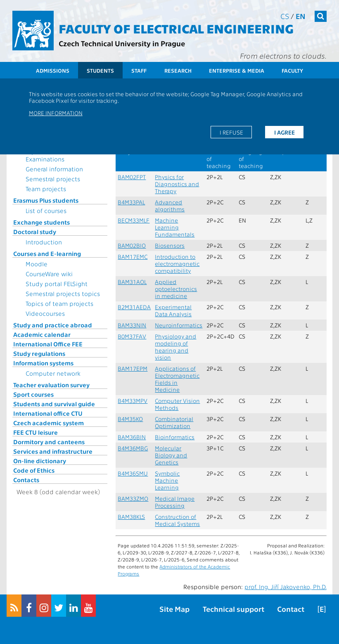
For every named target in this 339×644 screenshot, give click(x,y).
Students (100, 70)
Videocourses (45, 313)
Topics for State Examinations (48, 155)
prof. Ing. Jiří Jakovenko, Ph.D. (286, 587)
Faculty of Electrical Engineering (176, 28)
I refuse (231, 132)
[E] (322, 609)
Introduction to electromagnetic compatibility (177, 264)
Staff (139, 70)
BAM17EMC (133, 257)
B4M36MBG (133, 448)
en (301, 16)
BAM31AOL (132, 282)
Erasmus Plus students (46, 200)
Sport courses (33, 394)
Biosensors (170, 245)
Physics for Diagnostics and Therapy (177, 184)
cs (285, 16)
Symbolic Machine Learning (167, 480)
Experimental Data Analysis (173, 310)
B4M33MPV (133, 401)
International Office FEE (48, 344)
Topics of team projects (59, 303)
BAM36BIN (132, 437)
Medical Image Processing (175, 502)
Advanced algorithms (170, 206)
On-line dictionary (40, 461)
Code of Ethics (34, 470)
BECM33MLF (134, 220)
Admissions (53, 70)
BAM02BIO (132, 245)
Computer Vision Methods (177, 404)
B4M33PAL (131, 202)
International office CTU (48, 413)
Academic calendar (42, 334)
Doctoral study (35, 232)
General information (54, 169)
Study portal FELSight (57, 284)
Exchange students (41, 222)
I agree (284, 132)
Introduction (44, 242)
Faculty (292, 70)
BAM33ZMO (133, 498)
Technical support (234, 609)
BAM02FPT (132, 177)
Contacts (26, 480)
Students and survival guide (54, 404)
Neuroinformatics (179, 325)
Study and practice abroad (53, 325)
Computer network (53, 373)
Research (178, 70)
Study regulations (39, 353)
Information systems (43, 363)
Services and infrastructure (53, 451)
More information (56, 113)
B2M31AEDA (134, 307)
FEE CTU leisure (36, 432)
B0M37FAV (132, 336)
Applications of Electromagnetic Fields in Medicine (177, 379)
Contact (291, 609)
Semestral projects (53, 179)
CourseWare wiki (49, 274)
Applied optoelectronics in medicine (176, 289)
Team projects (46, 189)
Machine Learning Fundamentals (175, 227)
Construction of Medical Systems (177, 520)
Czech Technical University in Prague (122, 43)
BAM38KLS (131, 517)
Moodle (37, 264)
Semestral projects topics (63, 294)
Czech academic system (49, 423)
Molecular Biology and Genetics (171, 455)
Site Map (174, 609)
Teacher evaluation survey (51, 385)
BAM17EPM (133, 368)
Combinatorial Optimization (174, 422)
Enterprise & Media (237, 70)
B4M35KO (130, 419)
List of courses (46, 211)
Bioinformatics (175, 437)
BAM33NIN (132, 325)
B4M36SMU (133, 473)
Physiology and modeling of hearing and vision (175, 347)
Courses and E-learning (47, 253)
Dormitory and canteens (49, 442)
